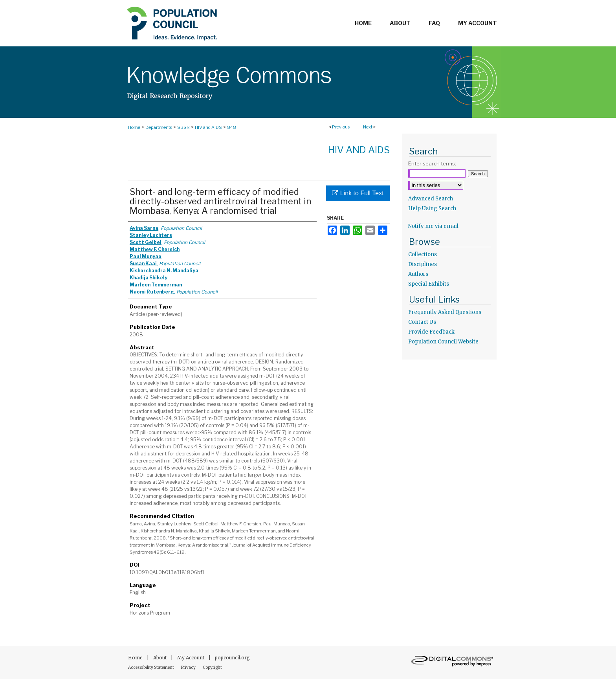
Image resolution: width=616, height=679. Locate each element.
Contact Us (422, 322)
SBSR (183, 127)
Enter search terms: (432, 163)
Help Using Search (432, 208)
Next (368, 127)
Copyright (212, 667)
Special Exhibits (429, 284)
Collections (423, 254)
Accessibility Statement (151, 667)
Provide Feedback (431, 332)
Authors (418, 274)
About (160, 658)
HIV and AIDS (208, 127)
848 (232, 127)
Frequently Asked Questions (445, 312)
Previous (341, 127)
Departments (159, 127)
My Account (191, 658)
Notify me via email (433, 226)
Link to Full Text (358, 193)
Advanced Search (431, 199)
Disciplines (423, 264)
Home (134, 127)
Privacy (189, 667)
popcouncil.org (232, 658)
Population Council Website (443, 342)
